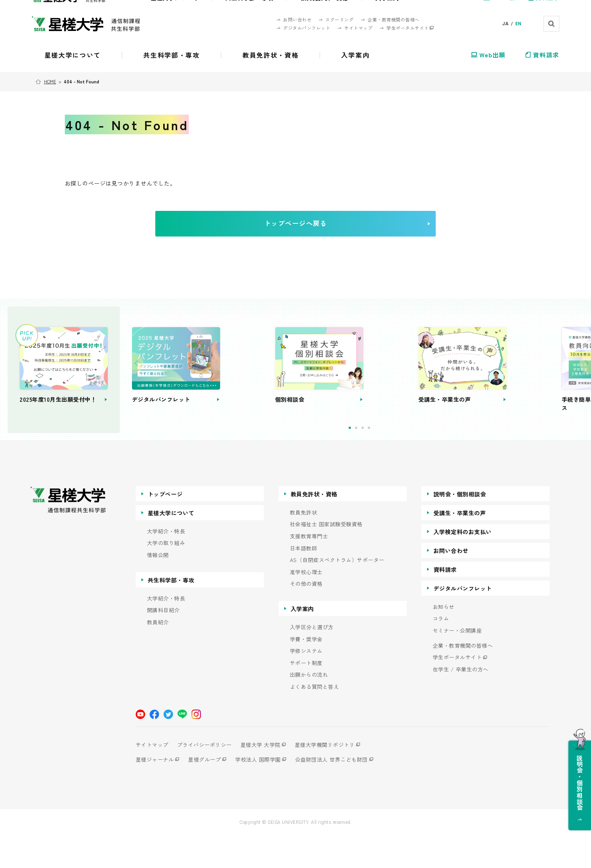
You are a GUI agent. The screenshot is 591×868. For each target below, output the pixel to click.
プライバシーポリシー (207, 777)
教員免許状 (304, 545)
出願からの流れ (309, 707)
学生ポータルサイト (457, 690)
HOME (51, 81)
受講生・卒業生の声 (460, 545)
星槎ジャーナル (155, 792)
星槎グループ (207, 792)
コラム (441, 651)
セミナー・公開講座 (457, 663)
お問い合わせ (451, 583)
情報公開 (158, 588)
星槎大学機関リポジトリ (333, 777)
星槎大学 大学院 (266, 777)
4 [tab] (393, 460)
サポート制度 (306, 695)
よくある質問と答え (315, 719)
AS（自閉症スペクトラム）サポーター (337, 593)
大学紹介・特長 (166, 564)
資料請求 (445, 602)
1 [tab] (374, 460)
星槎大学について (171, 545)
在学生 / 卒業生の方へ (461, 702)
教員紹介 (158, 655)
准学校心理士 (306, 605)
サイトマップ (152, 777)
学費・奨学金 (306, 672)
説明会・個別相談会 (460, 526)
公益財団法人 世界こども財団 (339, 792)
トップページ (165, 526)
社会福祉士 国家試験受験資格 (326, 557)
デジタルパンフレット (463, 621)
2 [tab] (380, 460)
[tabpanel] (247, 390)
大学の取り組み (166, 576)
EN (518, 24)
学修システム (306, 684)
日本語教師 (304, 581)
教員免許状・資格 (314, 526)
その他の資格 (306, 617)
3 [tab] (387, 460)
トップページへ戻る (307, 230)
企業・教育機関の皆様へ (463, 678)
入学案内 (302, 641)
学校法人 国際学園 (263, 792)
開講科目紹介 (163, 643)
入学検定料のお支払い (463, 564)
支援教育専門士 (309, 569)
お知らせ (444, 639)
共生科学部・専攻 (171, 612)
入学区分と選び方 (312, 660)
